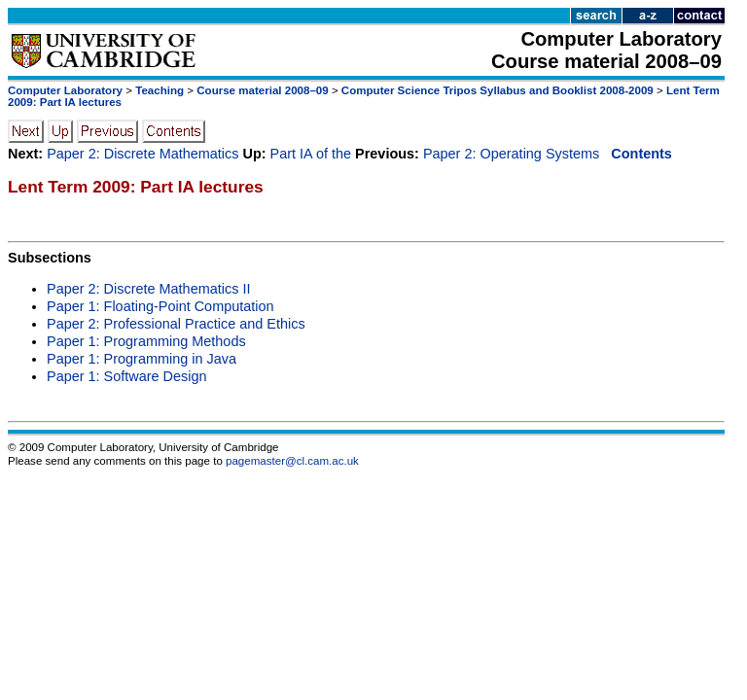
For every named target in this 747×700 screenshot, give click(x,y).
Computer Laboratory (65, 90)
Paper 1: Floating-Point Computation (160, 306)
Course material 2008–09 (262, 90)
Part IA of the (311, 154)
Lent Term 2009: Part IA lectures (136, 187)
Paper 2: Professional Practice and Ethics (176, 324)
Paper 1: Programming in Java (142, 359)
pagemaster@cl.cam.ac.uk (292, 461)
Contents (641, 154)
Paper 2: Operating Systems (511, 154)
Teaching (160, 90)
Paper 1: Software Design (127, 376)
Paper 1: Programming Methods (146, 341)
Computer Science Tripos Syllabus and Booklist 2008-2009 (498, 90)
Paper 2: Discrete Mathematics (142, 154)
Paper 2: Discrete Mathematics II (148, 289)
